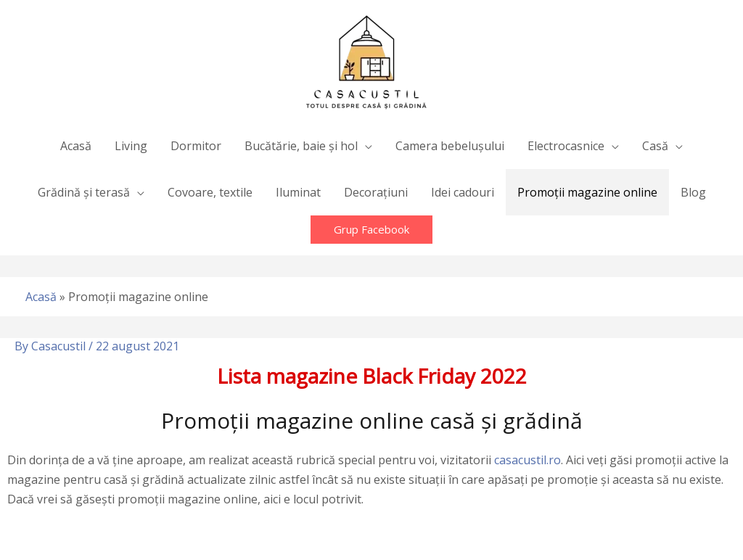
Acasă (41, 297)
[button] (371, 230)
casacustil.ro (528, 460)
